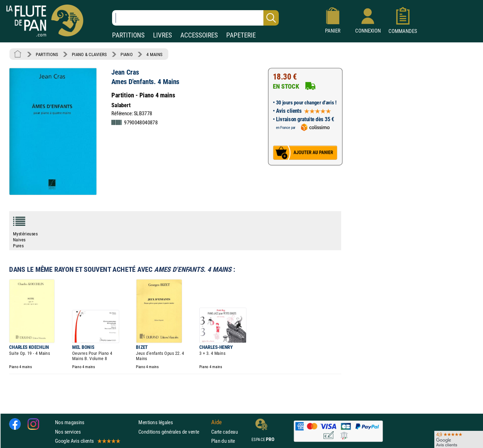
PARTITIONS (128, 35)
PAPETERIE (241, 35)
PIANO (126, 54)
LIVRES (163, 35)
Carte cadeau (225, 432)
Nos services (68, 432)
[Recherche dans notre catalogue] (195, 18)
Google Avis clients (87, 441)
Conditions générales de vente (173, 432)
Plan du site (223, 441)
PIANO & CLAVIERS (89, 54)
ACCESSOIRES (199, 35)
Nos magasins (70, 422)
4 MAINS (154, 54)
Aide (216, 422)
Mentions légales (156, 422)
